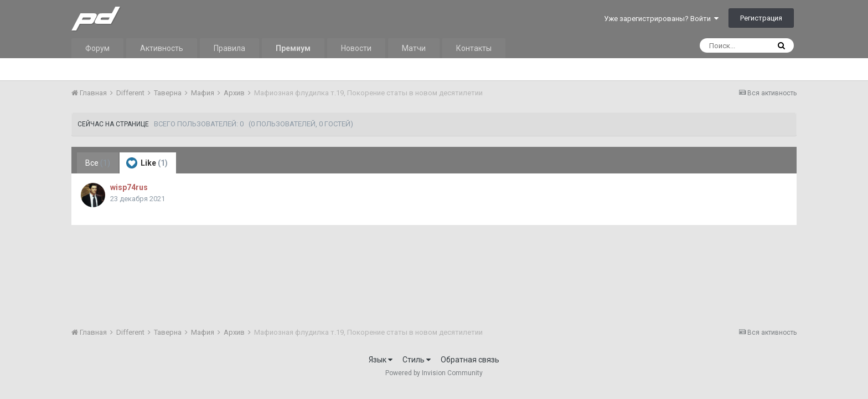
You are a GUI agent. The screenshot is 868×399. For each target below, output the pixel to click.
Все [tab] (98, 163)
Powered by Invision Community (434, 373)
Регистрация (761, 18)
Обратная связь (470, 360)
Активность (162, 48)
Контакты (474, 48)
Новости (356, 48)
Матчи (414, 48)
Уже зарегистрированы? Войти (661, 19)
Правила (229, 48)
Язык (381, 360)
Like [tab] (147, 163)
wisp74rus (129, 187)
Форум (97, 48)
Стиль (417, 360)
